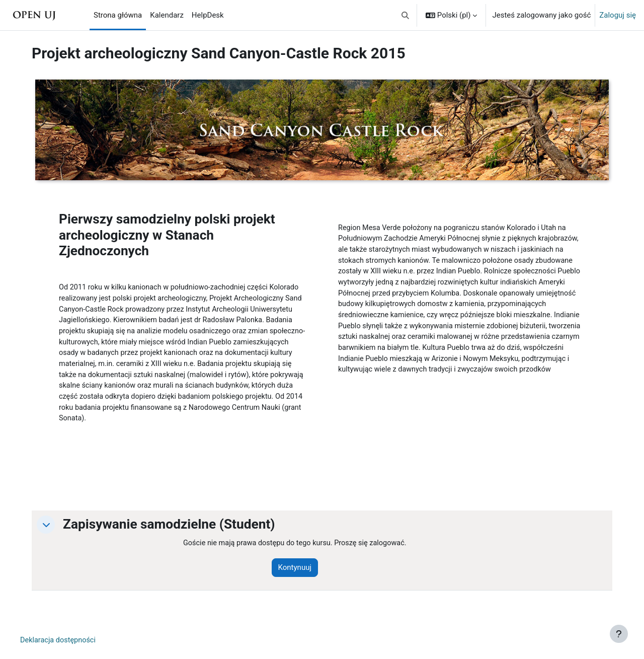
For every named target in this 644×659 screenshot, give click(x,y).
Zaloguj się (618, 15)
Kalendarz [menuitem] (167, 15)
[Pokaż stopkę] (619, 634)
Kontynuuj (301, 575)
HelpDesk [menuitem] (208, 15)
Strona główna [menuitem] (118, 15)
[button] (405, 15)
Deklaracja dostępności (63, 648)
